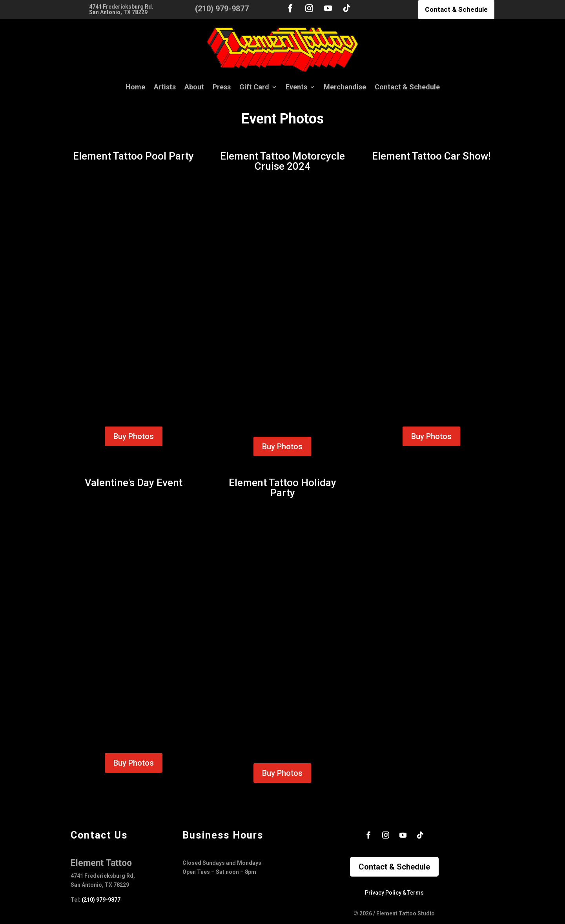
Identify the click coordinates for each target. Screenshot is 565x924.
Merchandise (345, 87)
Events (296, 87)
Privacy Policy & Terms (394, 893)
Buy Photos (134, 436)
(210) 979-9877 (101, 900)
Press (222, 87)
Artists (165, 87)
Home (135, 87)
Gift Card (254, 87)
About (194, 87)
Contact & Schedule (456, 9)
